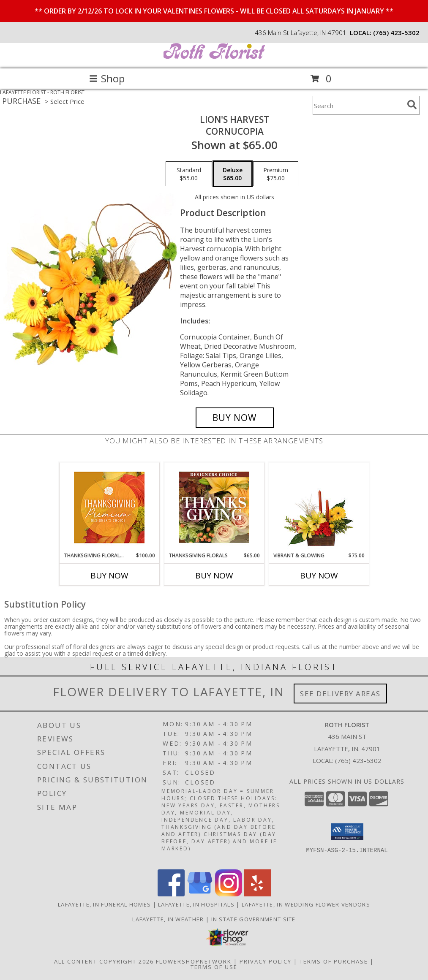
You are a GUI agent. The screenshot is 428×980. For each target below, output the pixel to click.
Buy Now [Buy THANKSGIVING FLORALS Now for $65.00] (214, 576)
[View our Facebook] (171, 894)
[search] (412, 105)
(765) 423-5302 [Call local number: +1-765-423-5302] (396, 33)
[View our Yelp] (257, 894)
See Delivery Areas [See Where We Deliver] (340, 694)
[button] (347, 832)
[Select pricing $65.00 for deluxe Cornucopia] (233, 174)
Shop (107, 78)
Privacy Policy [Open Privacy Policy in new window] (266, 961)
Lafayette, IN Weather (168, 919)
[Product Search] (358, 105)
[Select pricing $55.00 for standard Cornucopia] (189, 174)
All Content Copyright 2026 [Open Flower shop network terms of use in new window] (104, 961)
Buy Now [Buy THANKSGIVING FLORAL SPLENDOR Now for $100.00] (109, 576)
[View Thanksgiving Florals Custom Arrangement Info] (214, 507)
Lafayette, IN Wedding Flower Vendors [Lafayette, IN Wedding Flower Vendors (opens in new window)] (306, 904)
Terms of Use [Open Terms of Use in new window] (214, 967)
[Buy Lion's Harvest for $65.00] (235, 418)
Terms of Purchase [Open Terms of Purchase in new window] (334, 961)
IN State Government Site (254, 919)
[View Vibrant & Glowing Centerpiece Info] (319, 507)
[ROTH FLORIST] (214, 56)
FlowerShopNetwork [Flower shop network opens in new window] (194, 961)
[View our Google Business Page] (200, 894)
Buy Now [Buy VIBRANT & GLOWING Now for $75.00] (319, 576)
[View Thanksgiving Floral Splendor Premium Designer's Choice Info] (109, 507)
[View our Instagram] (229, 894)
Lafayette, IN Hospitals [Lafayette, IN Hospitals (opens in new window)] (196, 904)
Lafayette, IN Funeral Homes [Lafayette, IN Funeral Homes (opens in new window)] (104, 904)
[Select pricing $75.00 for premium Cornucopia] (276, 174)
